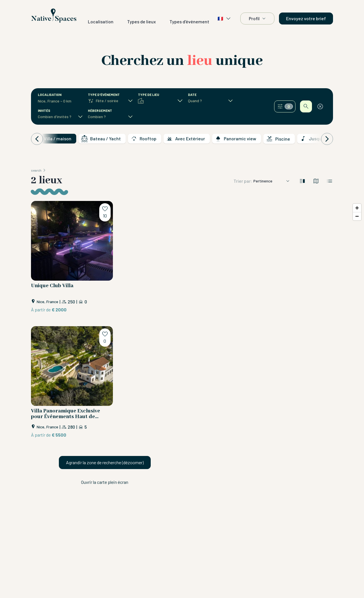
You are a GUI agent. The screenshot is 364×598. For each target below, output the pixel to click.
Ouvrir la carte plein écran (105, 482)
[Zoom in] (357, 208)
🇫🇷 (224, 19)
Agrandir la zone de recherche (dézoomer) (105, 462)
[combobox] (57, 101)
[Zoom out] (357, 216)
